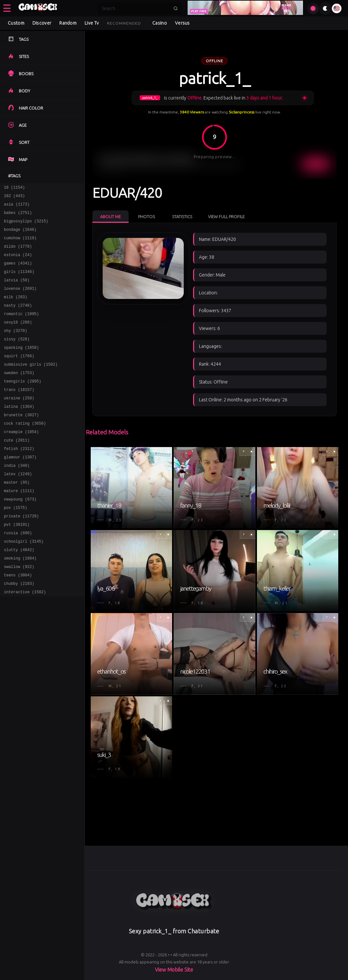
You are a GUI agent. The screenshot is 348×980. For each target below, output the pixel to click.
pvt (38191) (17, 564)
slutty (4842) (19, 592)
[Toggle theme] (325, 8)
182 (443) (14, 198)
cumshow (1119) (20, 245)
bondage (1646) (20, 235)
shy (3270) (16, 348)
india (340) (17, 498)
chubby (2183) (19, 630)
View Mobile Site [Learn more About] (174, 970)
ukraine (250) (19, 423)
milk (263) (16, 310)
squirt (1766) (19, 376)
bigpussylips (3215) (26, 226)
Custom (16, 23)
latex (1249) (18, 508)
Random (68, 23)
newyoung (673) (20, 536)
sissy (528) (17, 357)
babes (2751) (18, 216)
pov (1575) (16, 545)
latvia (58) (17, 292)
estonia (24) (18, 263)
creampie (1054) (21, 461)
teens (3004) (18, 621)
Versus (182, 23)
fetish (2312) (19, 480)
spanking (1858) (21, 367)
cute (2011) (17, 470)
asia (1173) (17, 207)
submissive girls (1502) (31, 386)
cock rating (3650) (25, 451)
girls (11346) (19, 282)
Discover (42, 23)
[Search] (135, 8)
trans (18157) (19, 414)
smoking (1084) (20, 602)
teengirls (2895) (23, 404)
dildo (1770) (18, 254)
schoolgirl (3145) (24, 583)
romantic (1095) (21, 329)
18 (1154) (14, 188)
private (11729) (21, 555)
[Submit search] (176, 8)
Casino (160, 23)
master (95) (17, 517)
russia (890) (18, 574)
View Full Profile (226, 217)
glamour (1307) (20, 489)
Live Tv (92, 23)
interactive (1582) (25, 639)
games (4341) (18, 273)
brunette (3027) (21, 442)
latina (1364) (19, 433)
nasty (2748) (18, 320)
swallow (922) (19, 611)
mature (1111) (19, 527)
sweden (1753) (19, 395)
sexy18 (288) (18, 339)
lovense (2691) (20, 301)
